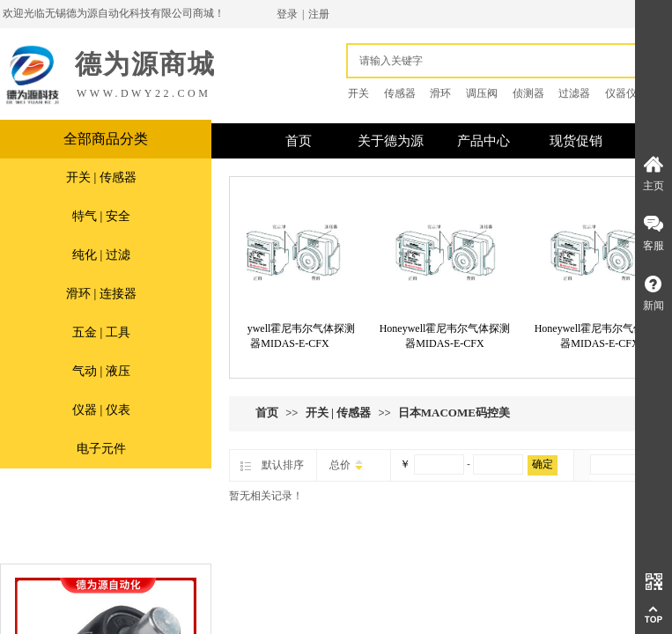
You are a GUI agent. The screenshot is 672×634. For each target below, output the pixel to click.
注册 (319, 14)
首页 (267, 413)
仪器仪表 (626, 93)
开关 (358, 93)
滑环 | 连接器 (101, 294)
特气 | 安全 (101, 216)
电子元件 (101, 449)
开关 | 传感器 (101, 177)
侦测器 (528, 93)
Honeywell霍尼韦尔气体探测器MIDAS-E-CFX (295, 336)
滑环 (440, 93)
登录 (287, 14)
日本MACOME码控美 (454, 413)
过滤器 (574, 93)
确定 (543, 464)
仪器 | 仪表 (101, 410)
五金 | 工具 (101, 332)
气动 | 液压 (101, 371)
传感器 (400, 93)
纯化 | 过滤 (101, 255)
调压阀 (482, 93)
